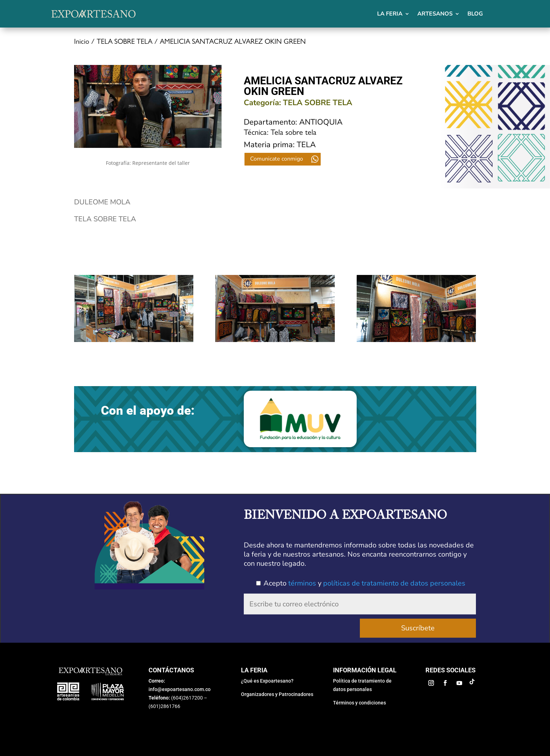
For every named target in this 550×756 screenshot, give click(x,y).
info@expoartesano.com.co (180, 689)
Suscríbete (418, 627)
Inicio (82, 42)
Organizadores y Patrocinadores (277, 694)
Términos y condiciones (359, 703)
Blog (475, 14)
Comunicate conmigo (277, 159)
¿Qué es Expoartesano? (267, 681)
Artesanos (435, 14)
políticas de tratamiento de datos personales (394, 583)
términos (302, 583)
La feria (390, 14)
